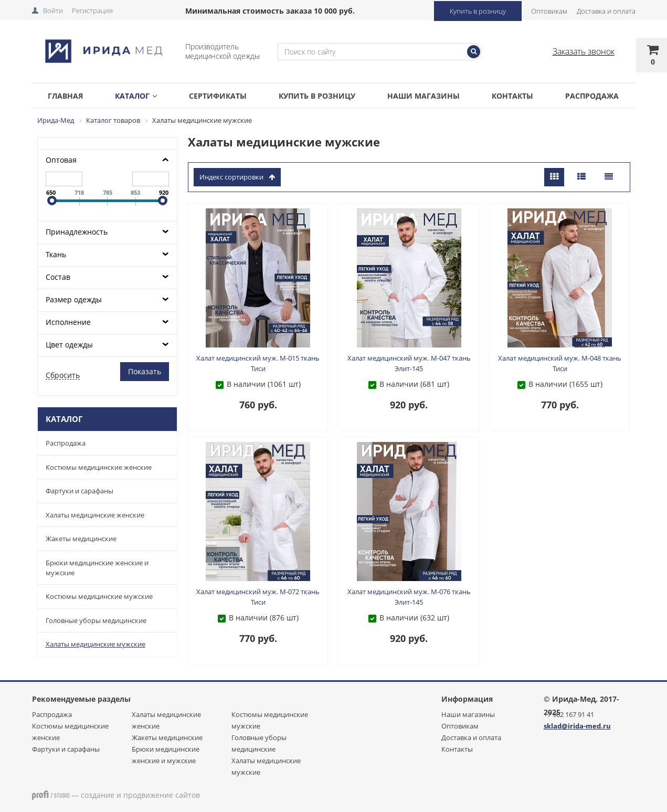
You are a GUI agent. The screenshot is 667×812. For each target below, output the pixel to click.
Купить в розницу (478, 11)
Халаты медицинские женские (95, 515)
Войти (53, 10)
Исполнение (68, 322)
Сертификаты (218, 96)
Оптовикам (549, 11)
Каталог (136, 96)
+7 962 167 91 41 (569, 714)
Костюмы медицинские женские (99, 467)
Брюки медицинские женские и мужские (97, 568)
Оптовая (61, 160)
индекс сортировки (237, 177)
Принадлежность (77, 232)
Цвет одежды (69, 345)
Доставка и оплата (606, 11)
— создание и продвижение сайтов (116, 795)
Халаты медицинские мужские (96, 644)
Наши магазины (424, 96)
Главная (65, 96)
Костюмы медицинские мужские (99, 596)
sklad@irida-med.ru (577, 726)
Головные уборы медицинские (96, 620)
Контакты (512, 96)
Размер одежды (74, 299)
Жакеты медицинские (81, 539)
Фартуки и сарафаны (80, 491)
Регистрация (92, 10)
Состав (58, 277)
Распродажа (592, 96)
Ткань (56, 254)
